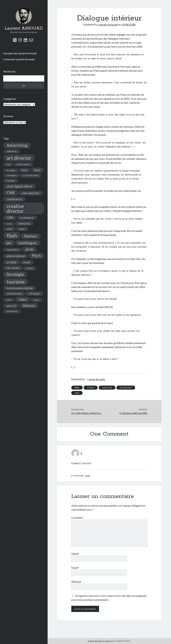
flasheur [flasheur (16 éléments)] (31, 236)
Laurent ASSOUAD (24, 28)
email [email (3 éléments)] (9, 224)
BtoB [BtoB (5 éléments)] (25, 170)
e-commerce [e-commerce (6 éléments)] (27, 218)
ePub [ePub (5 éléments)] (9, 229)
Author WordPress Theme (100, 641)
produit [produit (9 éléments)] (12, 262)
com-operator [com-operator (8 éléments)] (31, 193)
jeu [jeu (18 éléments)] (9, 243)
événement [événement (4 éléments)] (12, 311)
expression (107, 388)
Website (76, 582)
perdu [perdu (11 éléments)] (29, 249)
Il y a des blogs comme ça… (87, 413)
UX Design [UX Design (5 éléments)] (34, 294)
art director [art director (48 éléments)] (19, 158)
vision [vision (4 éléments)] (36, 300)
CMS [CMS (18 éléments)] (11, 193)
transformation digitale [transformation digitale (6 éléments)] (20, 288)
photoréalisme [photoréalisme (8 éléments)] (16, 256)
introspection (126, 388)
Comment (77, 518)
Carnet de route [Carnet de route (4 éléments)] (31, 175)
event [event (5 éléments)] (22, 229)
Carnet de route (96, 379)
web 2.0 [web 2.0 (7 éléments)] (11, 306)
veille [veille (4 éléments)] (9, 300)
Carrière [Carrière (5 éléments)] (11, 181)
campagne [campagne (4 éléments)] (12, 175)
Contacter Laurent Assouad (19, 59)
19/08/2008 (128, 24)
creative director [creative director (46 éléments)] (15, 208)
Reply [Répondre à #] (88, 476)
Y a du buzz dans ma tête (133, 413)
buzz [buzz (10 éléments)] (37, 170)
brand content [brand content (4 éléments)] (23, 164)
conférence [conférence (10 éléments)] (14, 199)
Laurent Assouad (108, 24)
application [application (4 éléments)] (12, 151)
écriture (91, 388)
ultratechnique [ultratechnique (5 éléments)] (14, 294)
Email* (75, 568)
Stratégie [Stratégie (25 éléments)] (15, 274)
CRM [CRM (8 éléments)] (10, 218)
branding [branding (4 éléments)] (11, 170)
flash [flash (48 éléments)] (12, 235)
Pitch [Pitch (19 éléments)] (36, 256)
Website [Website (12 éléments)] (29, 306)
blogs (77, 388)
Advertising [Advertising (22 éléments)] (17, 145)
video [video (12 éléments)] (23, 299)
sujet (77, 393)
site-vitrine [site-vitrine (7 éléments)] (13, 268)
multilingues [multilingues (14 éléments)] (28, 243)
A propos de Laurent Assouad (20, 53)
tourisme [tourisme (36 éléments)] (16, 282)
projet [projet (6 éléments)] (27, 262)
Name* (75, 554)
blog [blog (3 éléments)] (8, 164)
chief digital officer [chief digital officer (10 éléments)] (20, 186)
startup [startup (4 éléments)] (29, 268)
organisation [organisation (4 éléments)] (13, 250)
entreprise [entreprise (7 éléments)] (24, 223)
